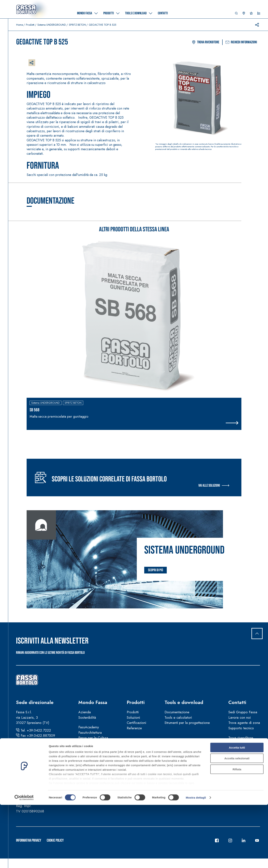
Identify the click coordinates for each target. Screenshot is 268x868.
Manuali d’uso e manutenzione (101, 779)
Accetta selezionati (237, 821)
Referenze (134, 728)
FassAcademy (89, 727)
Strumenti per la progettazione (187, 723)
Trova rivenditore (206, 42)
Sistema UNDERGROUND (52, 25)
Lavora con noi (240, 717)
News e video (89, 753)
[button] (236, 14)
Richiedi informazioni (241, 42)
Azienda (85, 712)
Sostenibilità (87, 717)
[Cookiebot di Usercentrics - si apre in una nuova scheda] (24, 861)
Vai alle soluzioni (209, 486)
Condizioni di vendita (94, 773)
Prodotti (30, 25)
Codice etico (88, 795)
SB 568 (35, 410)
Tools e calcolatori (178, 717)
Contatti (237, 703)
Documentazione (177, 712)
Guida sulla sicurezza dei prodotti (104, 784)
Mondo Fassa (93, 703)
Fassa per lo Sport (92, 743)
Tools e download (184, 703)
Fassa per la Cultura (93, 738)
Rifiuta (237, 832)
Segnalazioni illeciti (92, 789)
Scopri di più (155, 570)
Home (20, 25)
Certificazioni (136, 723)
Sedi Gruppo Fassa (243, 712)
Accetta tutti (237, 811)
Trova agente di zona (244, 723)
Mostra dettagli (196, 861)
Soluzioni (133, 717)
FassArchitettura (90, 733)
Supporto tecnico (241, 728)
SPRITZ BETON (77, 25)
